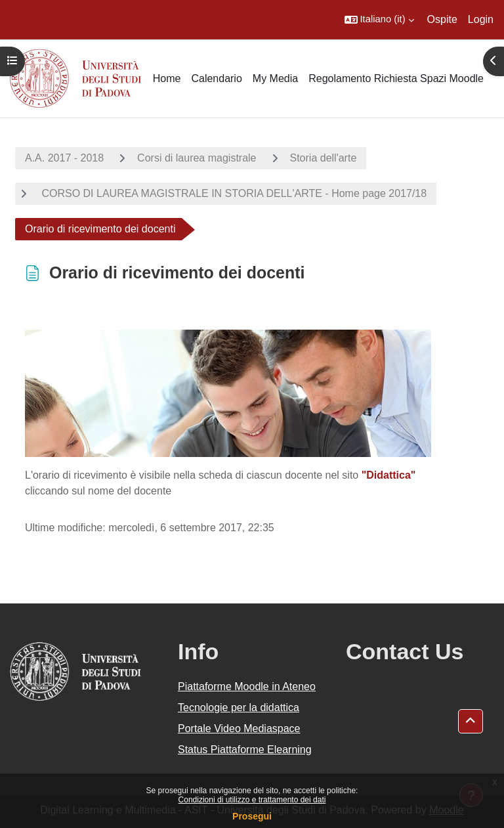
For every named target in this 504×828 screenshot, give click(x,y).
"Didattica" (389, 475)
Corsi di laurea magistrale (197, 158)
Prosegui (252, 816)
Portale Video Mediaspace (239, 729)
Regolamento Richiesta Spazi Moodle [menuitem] (396, 78)
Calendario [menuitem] (216, 78)
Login (481, 19)
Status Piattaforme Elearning (245, 750)
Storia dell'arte (324, 158)
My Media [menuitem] (275, 78)
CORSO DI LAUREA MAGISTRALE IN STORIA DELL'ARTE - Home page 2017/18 (233, 193)
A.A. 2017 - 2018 (64, 158)
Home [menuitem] (167, 78)
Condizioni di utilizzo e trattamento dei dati (252, 800)
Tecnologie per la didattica (239, 708)
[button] (379, 20)
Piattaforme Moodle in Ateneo (247, 686)
